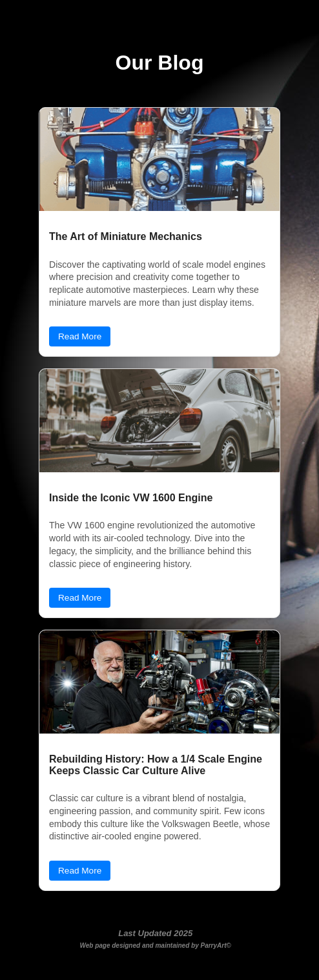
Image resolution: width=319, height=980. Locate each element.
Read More (80, 336)
